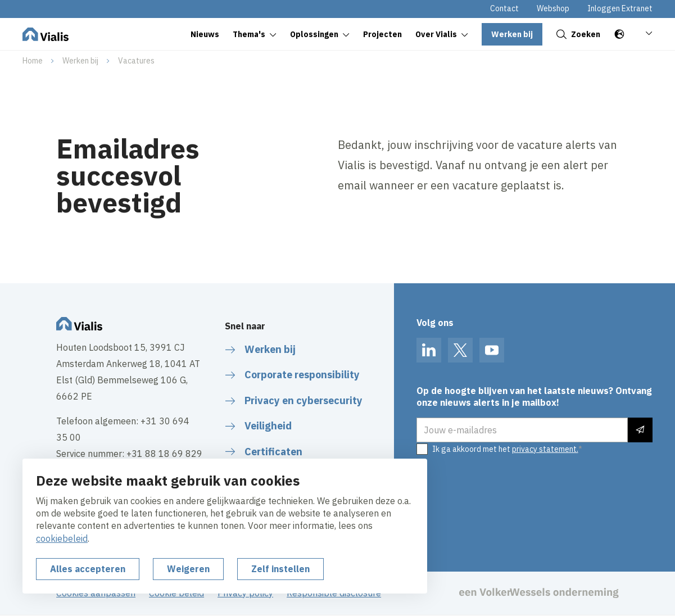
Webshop (553, 8)
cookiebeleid (62, 538)
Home (33, 61)
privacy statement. (545, 449)
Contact (504, 8)
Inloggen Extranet (620, 8)
